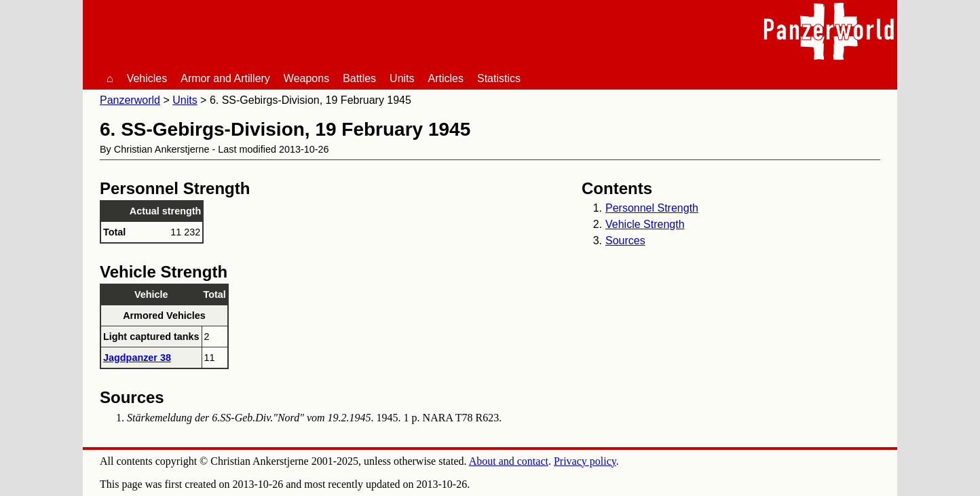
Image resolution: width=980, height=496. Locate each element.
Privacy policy (585, 461)
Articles (446, 78)
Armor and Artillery (225, 78)
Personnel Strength (652, 208)
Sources (625, 241)
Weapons (306, 78)
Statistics (499, 78)
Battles (359, 78)
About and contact (509, 461)
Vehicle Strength (645, 224)
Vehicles (147, 78)
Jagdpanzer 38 (137, 358)
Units (402, 78)
